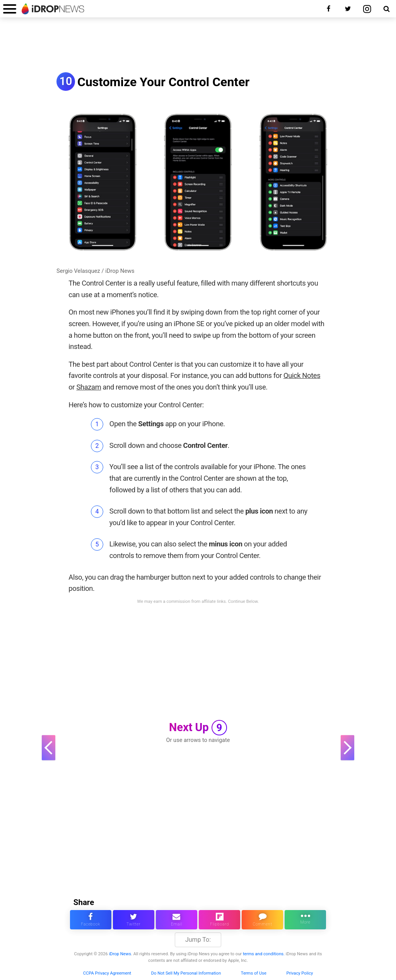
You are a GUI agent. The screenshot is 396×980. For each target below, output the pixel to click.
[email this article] (177, 920)
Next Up (198, 728)
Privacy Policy (300, 973)
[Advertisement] (198, 46)
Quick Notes (302, 375)
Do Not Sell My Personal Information (186, 973)
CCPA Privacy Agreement (107, 973)
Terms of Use (254, 973)
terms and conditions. (264, 954)
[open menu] (10, 9)
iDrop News (120, 954)
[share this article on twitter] (134, 920)
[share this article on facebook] (91, 920)
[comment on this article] (262, 920)
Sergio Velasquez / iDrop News (96, 271)
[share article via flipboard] (219, 920)
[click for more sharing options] (305, 920)
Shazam (89, 387)
